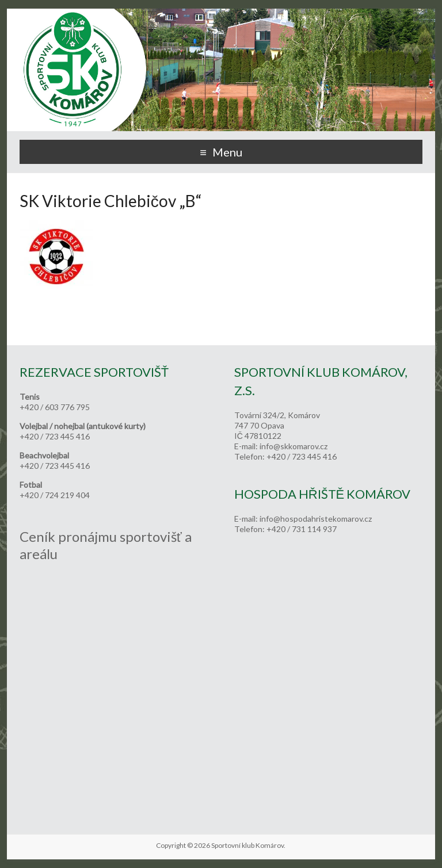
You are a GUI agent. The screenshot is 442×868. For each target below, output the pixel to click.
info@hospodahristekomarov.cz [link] (316, 519)
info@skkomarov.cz (294, 446)
